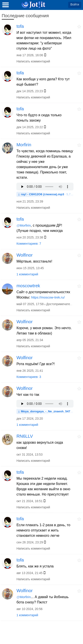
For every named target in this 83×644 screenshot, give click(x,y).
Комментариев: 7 (29, 244)
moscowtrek (28, 286)
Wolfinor (24, 255)
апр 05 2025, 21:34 (30, 340)
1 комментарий (27, 274)
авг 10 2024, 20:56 (29, 609)
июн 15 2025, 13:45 (30, 268)
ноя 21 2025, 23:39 (30, 201)
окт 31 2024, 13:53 (29, 454)
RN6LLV (25, 436)
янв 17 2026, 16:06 (30, 55)
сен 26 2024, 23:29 (30, 542)
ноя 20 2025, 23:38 (30, 237)
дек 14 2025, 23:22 (30, 127)
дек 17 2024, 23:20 (30, 419)
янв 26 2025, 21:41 (30, 371)
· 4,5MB (47, 411)
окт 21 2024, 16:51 (29, 501)
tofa (20, 26)
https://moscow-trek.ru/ (48, 297)
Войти (75, 4)
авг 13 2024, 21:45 (29, 573)
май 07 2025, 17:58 (30, 304)
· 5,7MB (47, 194)
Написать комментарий (33, 61)
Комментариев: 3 (29, 377)
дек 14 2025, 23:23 (30, 91)
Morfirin (24, 145)
